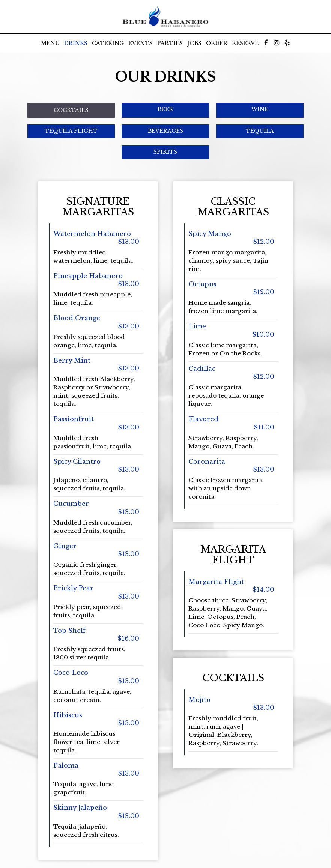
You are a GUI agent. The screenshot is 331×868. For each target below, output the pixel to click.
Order (217, 43)
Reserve (245, 43)
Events (141, 43)
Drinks (76, 43)
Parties (170, 43)
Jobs (194, 43)
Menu (50, 43)
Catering (108, 43)
